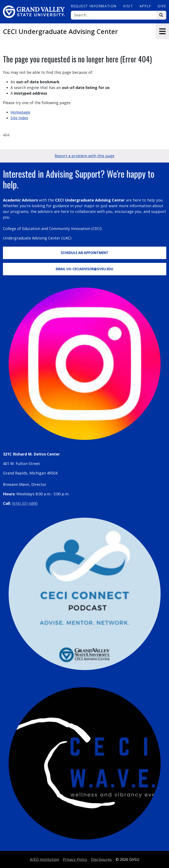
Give (162, 6)
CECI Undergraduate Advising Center (60, 31)
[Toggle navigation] (162, 31)
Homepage (20, 112)
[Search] (114, 15)
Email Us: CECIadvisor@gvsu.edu (84, 269)
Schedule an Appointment (84, 253)
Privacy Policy (75, 859)
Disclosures (101, 859)
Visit (128, 6)
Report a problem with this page (84, 156)
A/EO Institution (44, 859)
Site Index (19, 118)
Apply (145, 6)
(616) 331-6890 (25, 503)
